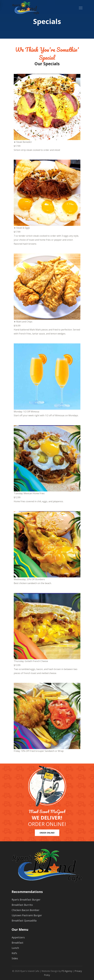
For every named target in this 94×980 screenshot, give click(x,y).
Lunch (15, 948)
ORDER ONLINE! (47, 833)
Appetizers (18, 937)
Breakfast (17, 943)
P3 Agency (67, 971)
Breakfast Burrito (22, 905)
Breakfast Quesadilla (24, 921)
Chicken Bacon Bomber (26, 910)
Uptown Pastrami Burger (27, 915)
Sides (15, 958)
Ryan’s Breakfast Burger (26, 900)
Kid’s (14, 953)
